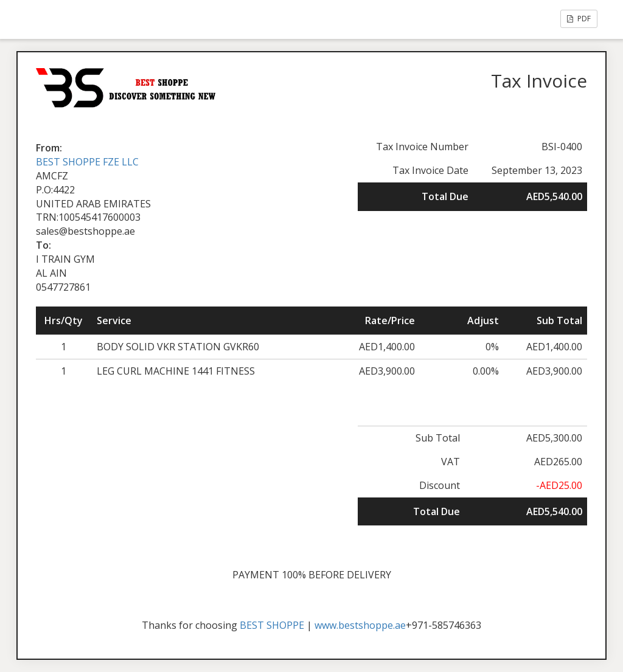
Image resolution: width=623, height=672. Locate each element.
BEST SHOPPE (272, 625)
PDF (579, 19)
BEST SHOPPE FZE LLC (87, 162)
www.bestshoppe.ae (360, 625)
